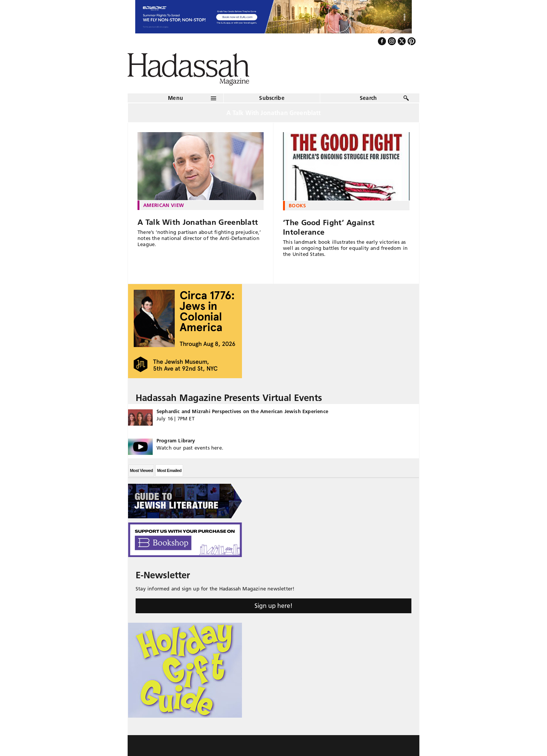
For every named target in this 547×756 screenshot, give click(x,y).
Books (297, 205)
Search (368, 98)
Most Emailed (169, 470)
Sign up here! (273, 606)
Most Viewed (141, 470)
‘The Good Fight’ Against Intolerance (329, 227)
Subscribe (272, 98)
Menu (175, 98)
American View (164, 205)
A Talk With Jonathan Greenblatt (198, 222)
